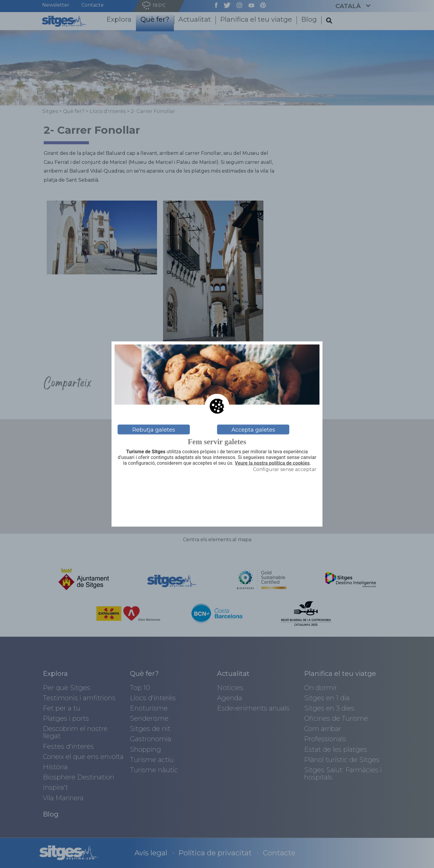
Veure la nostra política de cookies (272, 463)
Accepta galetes (253, 429)
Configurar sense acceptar (285, 469)
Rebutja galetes (154, 429)
